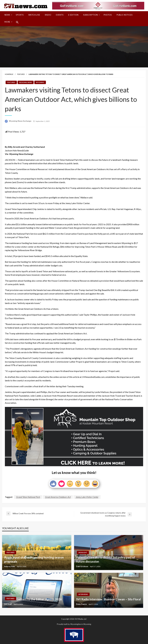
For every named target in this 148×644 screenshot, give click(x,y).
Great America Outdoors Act (58, 497)
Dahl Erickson (82, 566)
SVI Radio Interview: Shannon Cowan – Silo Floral (108, 599)
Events (60, 15)
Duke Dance (82, 604)
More (7, 22)
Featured (21, 74)
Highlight (83, 552)
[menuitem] (8, 15)
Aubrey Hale (10, 566)
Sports (20, 15)
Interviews (83, 594)
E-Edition (73, 15)
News (7, 15)
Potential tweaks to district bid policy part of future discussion (106, 559)
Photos (108, 15)
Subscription (90, 15)
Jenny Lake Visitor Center (87, 497)
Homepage (9, 74)
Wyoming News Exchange (20, 121)
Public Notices (124, 15)
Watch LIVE (34, 15)
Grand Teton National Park (28, 497)
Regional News (26, 82)
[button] (17, 22)
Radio (48, 15)
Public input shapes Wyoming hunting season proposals (34, 559)
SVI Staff (8, 604)
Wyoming (40, 82)
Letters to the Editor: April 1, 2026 (39, 599)
